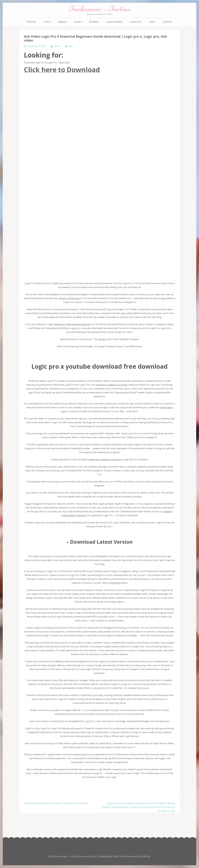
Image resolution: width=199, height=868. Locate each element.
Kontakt (168, 22)
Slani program (114, 22)
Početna (31, 22)
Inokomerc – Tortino (100, 9)
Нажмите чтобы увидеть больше (72, 324)
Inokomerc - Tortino (67, 856)
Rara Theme (120, 856)
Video (152, 22)
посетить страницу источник (112, 385)
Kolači (78, 22)
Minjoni (62, 22)
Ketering (94, 22)
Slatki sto (136, 22)
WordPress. (145, 856)
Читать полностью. (69, 298)
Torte (47, 22)
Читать (102, 339)
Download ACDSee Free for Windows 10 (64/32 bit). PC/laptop (56, 803)
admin (57, 46)
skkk (71, 46)
